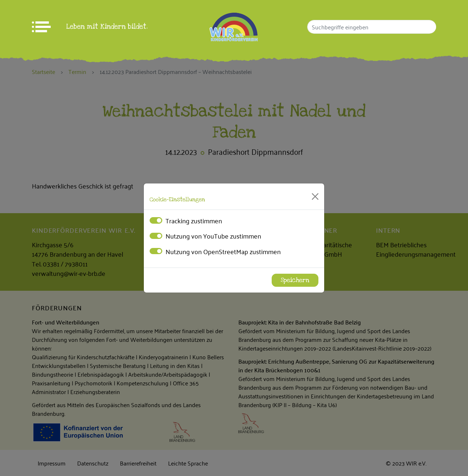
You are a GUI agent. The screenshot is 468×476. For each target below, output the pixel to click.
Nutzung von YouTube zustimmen (213, 236)
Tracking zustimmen (194, 220)
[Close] (315, 196)
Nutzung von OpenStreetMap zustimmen (223, 251)
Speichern (295, 280)
